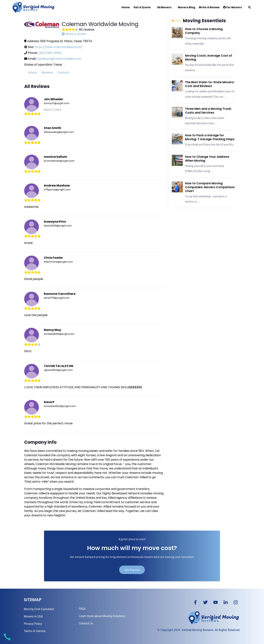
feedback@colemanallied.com (59, 59)
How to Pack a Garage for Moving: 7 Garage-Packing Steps (210, 137)
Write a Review (209, 7)
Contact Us (86, 623)
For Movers (232, 7)
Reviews (47, 72)
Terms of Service (35, 631)
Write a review (74, 34)
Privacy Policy (33, 624)
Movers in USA (33, 616)
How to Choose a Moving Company (204, 31)
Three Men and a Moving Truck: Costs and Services (208, 111)
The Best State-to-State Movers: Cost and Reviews (210, 84)
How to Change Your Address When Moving (207, 159)
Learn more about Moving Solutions (102, 616)
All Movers (164, 7)
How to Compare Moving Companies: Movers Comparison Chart (210, 187)
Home (126, 7)
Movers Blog (186, 7)
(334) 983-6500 (50, 53)
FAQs (82, 609)
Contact (63, 72)
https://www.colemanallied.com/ (58, 47)
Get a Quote (142, 7)
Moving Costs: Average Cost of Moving (209, 58)
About (33, 72)
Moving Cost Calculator (39, 609)
